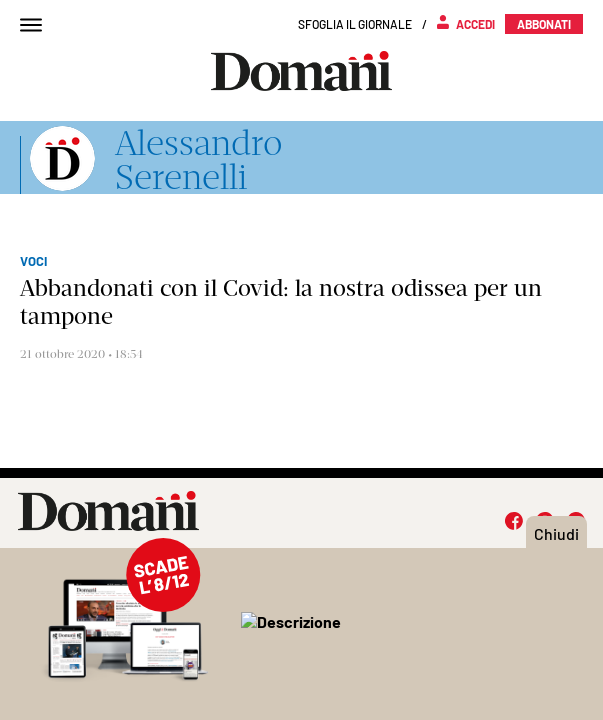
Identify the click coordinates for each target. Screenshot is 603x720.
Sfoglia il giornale (355, 24)
